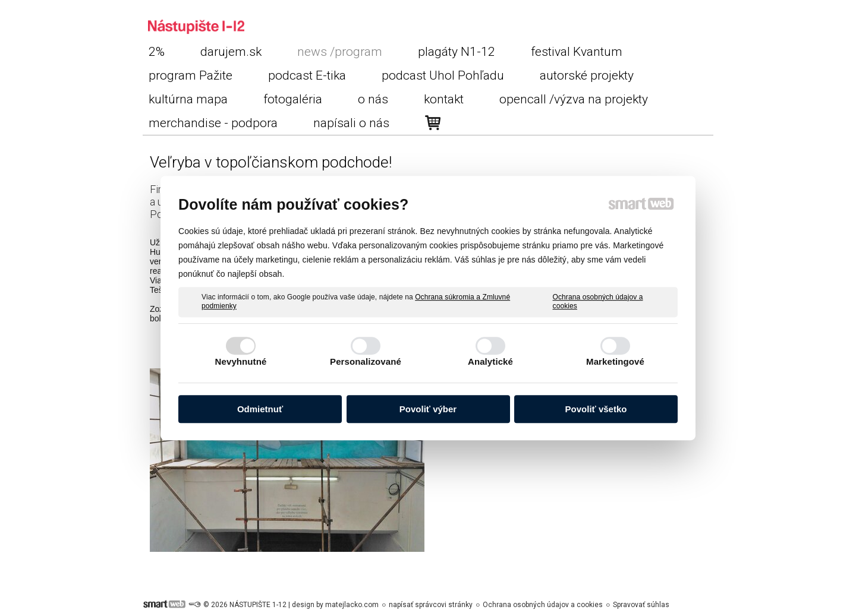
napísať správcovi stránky (431, 605)
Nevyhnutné (241, 361)
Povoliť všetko (596, 409)
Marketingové (615, 361)
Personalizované (366, 361)
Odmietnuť (260, 409)
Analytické (490, 361)
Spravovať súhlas (641, 605)
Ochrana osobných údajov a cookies (598, 302)
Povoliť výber (428, 409)
